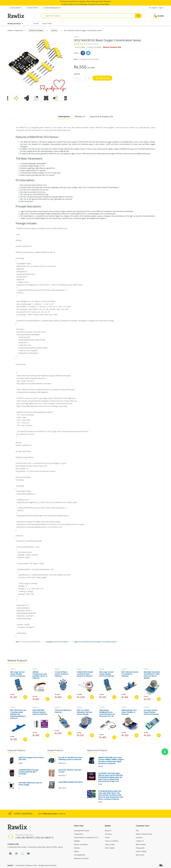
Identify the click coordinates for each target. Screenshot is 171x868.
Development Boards (81, 831)
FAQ (137, 831)
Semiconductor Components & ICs (86, 837)
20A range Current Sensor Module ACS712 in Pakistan (107, 674)
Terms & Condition (112, 841)
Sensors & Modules (36, 30)
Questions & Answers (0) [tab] (101, 116)
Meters (76, 851)
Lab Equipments (80, 855)
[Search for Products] (88, 16)
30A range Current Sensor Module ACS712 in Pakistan (18, 674)
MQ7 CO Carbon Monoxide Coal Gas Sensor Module (84, 712)
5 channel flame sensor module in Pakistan (62, 674)
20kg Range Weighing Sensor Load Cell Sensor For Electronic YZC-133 (107, 713)
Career (107, 837)
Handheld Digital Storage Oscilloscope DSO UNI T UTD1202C (29, 772)
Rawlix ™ (11, 865)
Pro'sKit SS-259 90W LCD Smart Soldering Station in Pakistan (70, 758)
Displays (77, 841)
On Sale (36, 23)
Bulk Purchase (141, 844)
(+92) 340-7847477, (25, 838)
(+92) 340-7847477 (31, 8)
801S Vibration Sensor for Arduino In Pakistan (130, 674)
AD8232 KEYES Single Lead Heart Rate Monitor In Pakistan (85, 674)
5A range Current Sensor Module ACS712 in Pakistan (151, 712)
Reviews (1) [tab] (80, 116)
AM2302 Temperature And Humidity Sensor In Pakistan (40, 675)
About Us (108, 831)
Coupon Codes (47, 23)
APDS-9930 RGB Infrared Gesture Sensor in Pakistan (40, 712)
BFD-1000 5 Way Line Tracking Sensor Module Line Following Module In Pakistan (18, 714)
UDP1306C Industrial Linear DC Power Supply (30, 784)
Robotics (77, 848)
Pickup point (140, 848)
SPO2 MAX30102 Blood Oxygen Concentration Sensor (98, 642)
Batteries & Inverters (81, 858)
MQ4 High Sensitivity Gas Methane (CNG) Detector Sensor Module (152, 675)
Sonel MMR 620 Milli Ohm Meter (71, 782)
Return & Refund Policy (144, 834)
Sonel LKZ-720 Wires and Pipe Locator (70, 771)
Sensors (54, 30)
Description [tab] (64, 116)
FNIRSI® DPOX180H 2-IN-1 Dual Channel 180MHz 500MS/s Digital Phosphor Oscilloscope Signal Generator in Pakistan (111, 760)
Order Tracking (141, 851)
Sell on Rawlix (110, 848)
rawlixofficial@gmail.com (51, 8)
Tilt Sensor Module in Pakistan (63, 711)
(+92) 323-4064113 (14, 8)
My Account (140, 855)
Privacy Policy (110, 844)
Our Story (108, 834)
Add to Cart (102, 78)
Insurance (139, 837)
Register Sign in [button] (156, 8)
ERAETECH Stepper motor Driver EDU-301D (31, 758)
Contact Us (140, 841)
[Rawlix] (16, 16)
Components (79, 834)
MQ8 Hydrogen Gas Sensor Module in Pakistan (129, 712)
